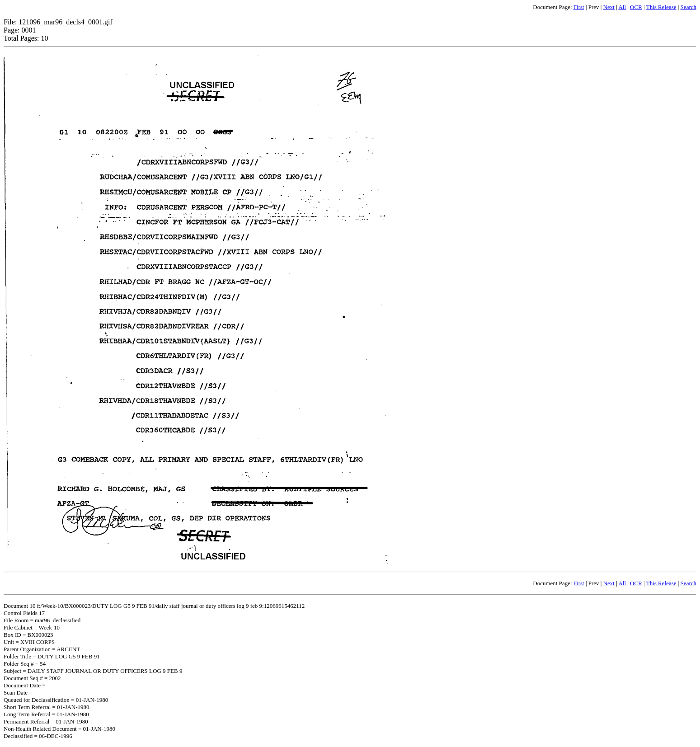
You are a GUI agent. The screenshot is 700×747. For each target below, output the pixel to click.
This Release (661, 7)
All (622, 7)
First (579, 7)
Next (609, 7)
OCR (636, 7)
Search (688, 7)
